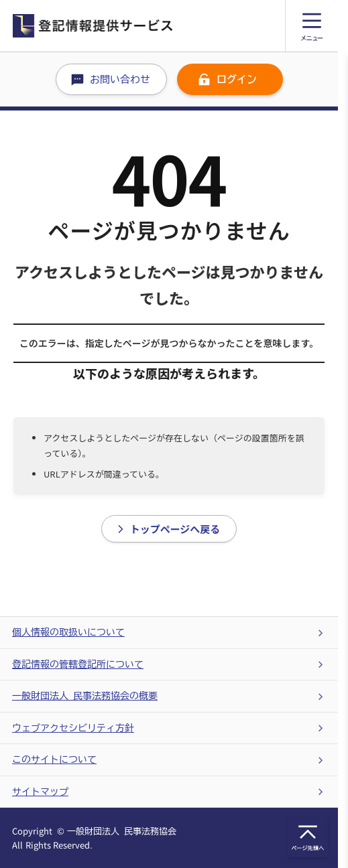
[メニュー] (312, 26)
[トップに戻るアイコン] (308, 837)
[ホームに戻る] (149, 26)
